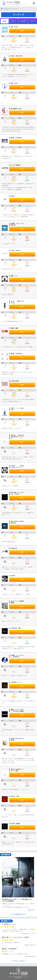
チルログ (10, 2)
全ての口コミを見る (18, 961)
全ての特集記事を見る (18, 914)
